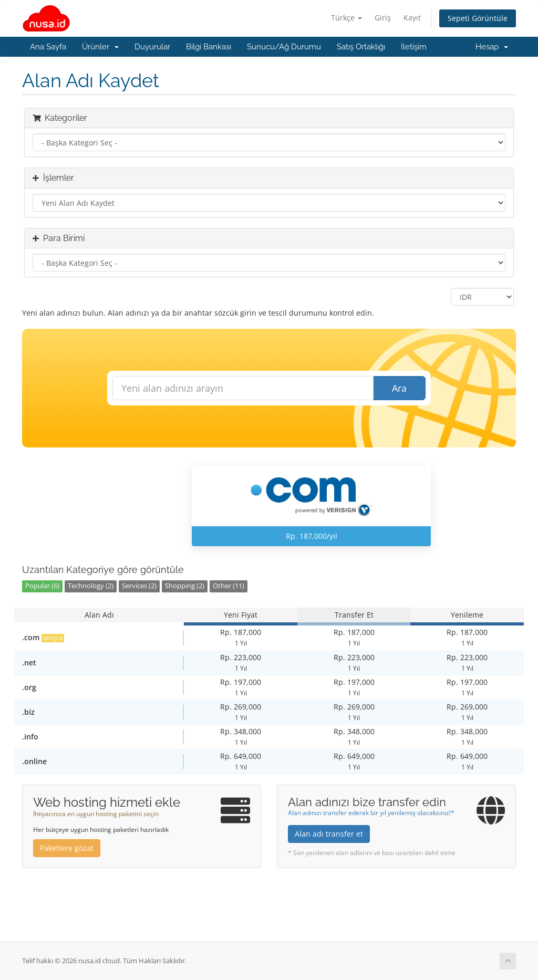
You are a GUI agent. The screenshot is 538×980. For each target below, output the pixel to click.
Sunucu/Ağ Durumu (284, 47)
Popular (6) (42, 586)
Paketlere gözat (67, 848)
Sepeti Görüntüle (478, 18)
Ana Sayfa (48, 47)
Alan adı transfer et (329, 834)
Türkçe (346, 18)
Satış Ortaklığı (361, 47)
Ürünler (100, 47)
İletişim (414, 47)
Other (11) (229, 586)
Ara (399, 388)
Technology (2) (91, 586)
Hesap (492, 47)
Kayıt (412, 18)
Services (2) (139, 586)
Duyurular (152, 47)
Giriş (383, 18)
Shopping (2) (185, 586)
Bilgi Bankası (209, 47)
